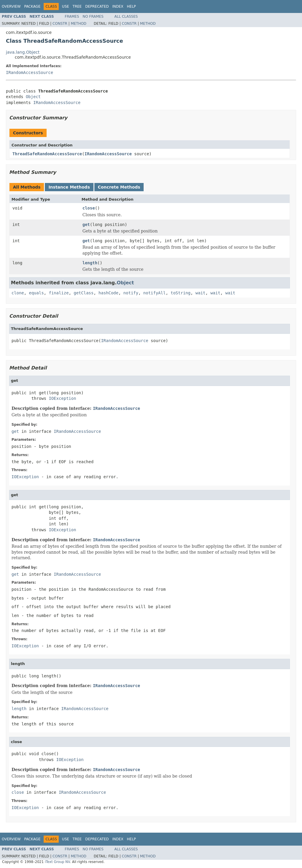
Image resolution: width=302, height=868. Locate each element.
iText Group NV (57, 862)
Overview (11, 6)
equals (36, 293)
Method (79, 24)
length (90, 263)
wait (201, 293)
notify (131, 293)
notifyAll (155, 293)
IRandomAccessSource (29, 72)
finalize (59, 293)
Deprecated (97, 6)
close (89, 208)
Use (65, 6)
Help (131, 6)
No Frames (93, 16)
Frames (72, 16)
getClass (84, 293)
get (86, 225)
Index (118, 6)
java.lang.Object (23, 52)
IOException (62, 398)
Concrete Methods (119, 187)
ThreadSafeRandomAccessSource (47, 154)
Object (33, 97)
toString (181, 293)
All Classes (126, 16)
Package (32, 6)
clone (18, 293)
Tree (77, 6)
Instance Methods (69, 187)
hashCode (108, 293)
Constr (60, 24)
